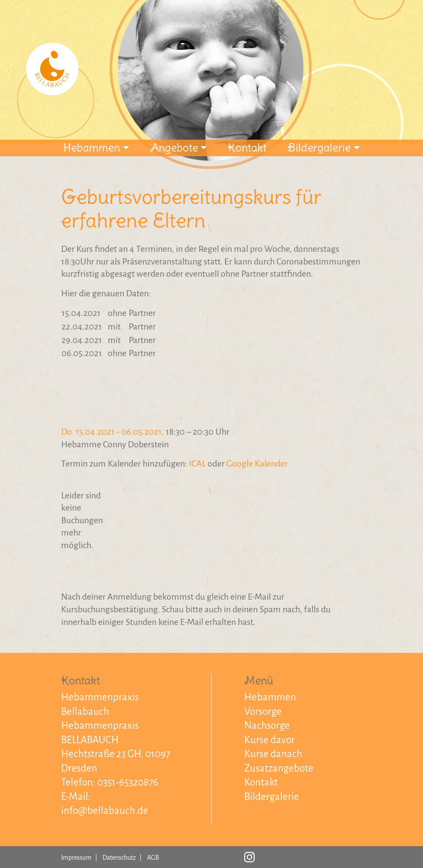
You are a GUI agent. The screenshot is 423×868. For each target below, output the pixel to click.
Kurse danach (273, 754)
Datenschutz (119, 858)
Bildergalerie (319, 148)
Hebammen (92, 148)
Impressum (76, 858)
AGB (153, 858)
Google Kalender (257, 463)
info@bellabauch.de (105, 811)
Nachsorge (267, 726)
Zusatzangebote (279, 768)
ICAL (197, 463)
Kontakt (247, 148)
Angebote (174, 148)
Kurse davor (269, 740)
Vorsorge (263, 712)
